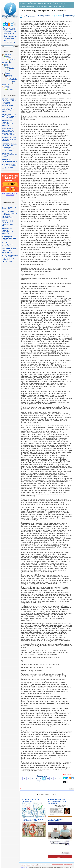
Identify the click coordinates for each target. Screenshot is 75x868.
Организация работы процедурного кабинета (8, 123)
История (6, 64)
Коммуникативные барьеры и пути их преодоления (9, 139)
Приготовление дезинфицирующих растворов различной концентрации (9, 102)
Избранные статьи (9, 30)
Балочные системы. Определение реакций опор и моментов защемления (10, 258)
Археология (7, 55)
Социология (12, 78)
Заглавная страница (10, 28)
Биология (8, 56)
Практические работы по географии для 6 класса (8, 223)
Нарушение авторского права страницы (61, 864)
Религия (9, 77)
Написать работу (9, 42)
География (12, 59)
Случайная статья (9, 31)
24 (24, 779)
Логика (7, 66)
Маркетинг (10, 67)
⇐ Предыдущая (44, 16)
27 (36, 779)
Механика (7, 74)
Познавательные (59, 3)
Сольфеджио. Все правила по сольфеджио (9, 250)
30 (48, 779)
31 (52, 779)
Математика (12, 69)
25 (28, 779)
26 (32, 779)
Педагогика (9, 75)
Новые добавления (10, 37)
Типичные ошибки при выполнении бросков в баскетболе (57, 801)
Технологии (14, 80)
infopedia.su (24, 867)
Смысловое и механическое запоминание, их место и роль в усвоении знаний (9, 132)
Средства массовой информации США (56, 820)
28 (40, 779)
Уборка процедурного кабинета (8, 244)
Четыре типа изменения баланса (10, 160)
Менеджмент (6, 72)
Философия (6, 84)
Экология (10, 89)
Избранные (32, 3)
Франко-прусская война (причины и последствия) (9, 116)
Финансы (7, 86)
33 (60, 779)
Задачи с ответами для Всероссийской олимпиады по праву (10, 167)
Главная (23, 3)
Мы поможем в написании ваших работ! (10, 194)
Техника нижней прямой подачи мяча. (8, 110)
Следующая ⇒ (41, 781)
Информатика (6, 63)
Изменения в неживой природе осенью (9, 238)
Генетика (10, 58)
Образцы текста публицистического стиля (10, 155)
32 (56, 779)
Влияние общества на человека (9, 208)
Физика (14, 81)
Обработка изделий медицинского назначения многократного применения (10, 147)
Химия (7, 88)
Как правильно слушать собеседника (31, 801)
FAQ (4, 40)
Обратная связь (8, 38)
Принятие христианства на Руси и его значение (32, 820)
